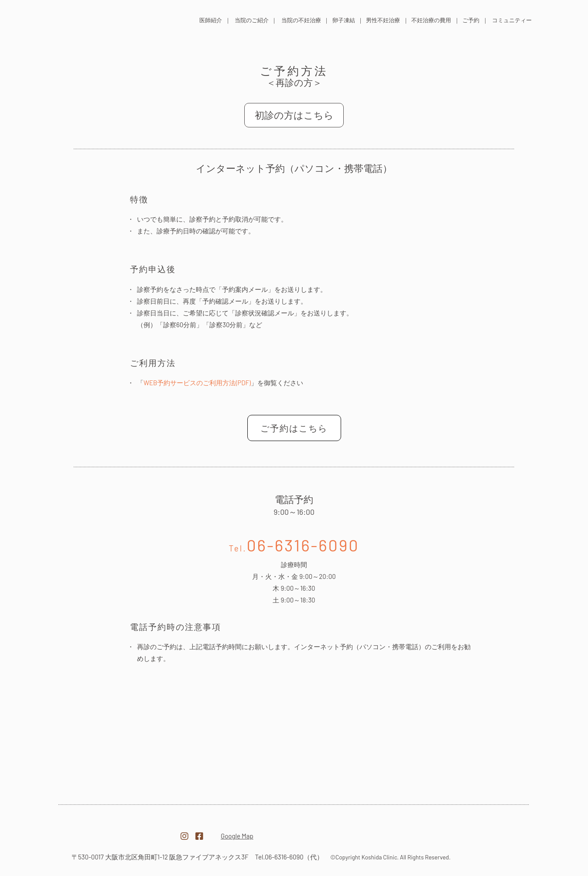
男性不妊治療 (383, 20)
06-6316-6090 (294, 545)
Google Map (237, 836)
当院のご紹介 (252, 20)
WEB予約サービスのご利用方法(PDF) (197, 383)
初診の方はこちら (294, 115)
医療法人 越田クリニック (112, 19)
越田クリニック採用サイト (470, 832)
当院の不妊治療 (301, 20)
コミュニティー (512, 20)
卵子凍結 (344, 20)
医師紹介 (211, 20)
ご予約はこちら (294, 428)
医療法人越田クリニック (118, 831)
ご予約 (471, 20)
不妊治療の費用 (431, 20)
